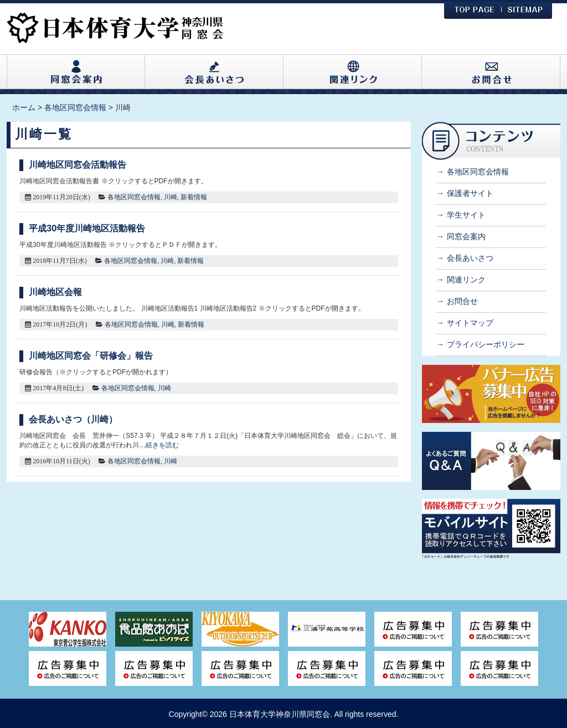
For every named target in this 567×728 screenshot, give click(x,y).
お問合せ (462, 301)
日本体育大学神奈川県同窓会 (280, 714)
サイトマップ (470, 323)
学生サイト (466, 215)
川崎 (171, 197)
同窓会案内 (466, 236)
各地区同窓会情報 (134, 197)
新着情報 (194, 197)
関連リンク (466, 280)
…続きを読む (159, 445)
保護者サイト (470, 193)
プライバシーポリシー (486, 344)
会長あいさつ (470, 258)
